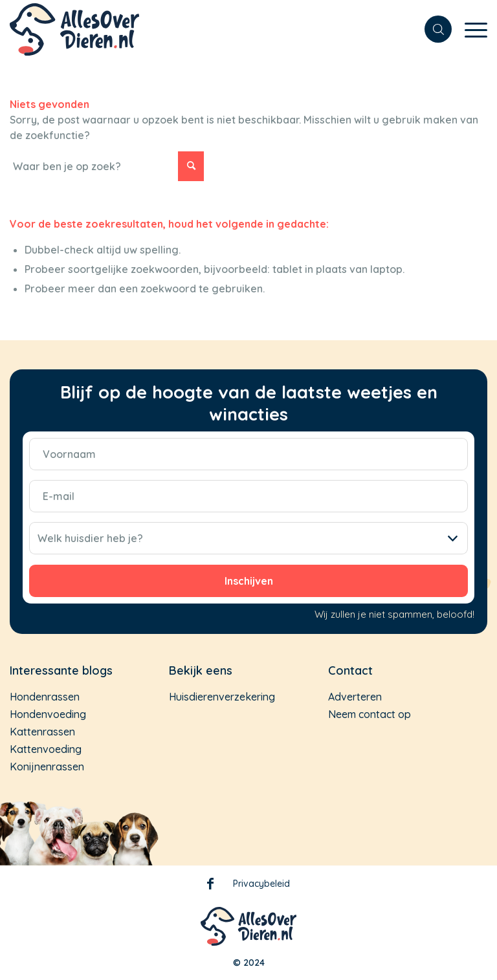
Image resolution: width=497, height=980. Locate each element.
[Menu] (469, 36)
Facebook (210, 886)
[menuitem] (432, 29)
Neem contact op (370, 714)
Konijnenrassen (47, 767)
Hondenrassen (45, 697)
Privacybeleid (261, 884)
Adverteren (355, 697)
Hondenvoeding (48, 714)
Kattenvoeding (46, 749)
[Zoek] (432, 29)
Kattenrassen (42, 732)
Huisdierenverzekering (222, 697)
